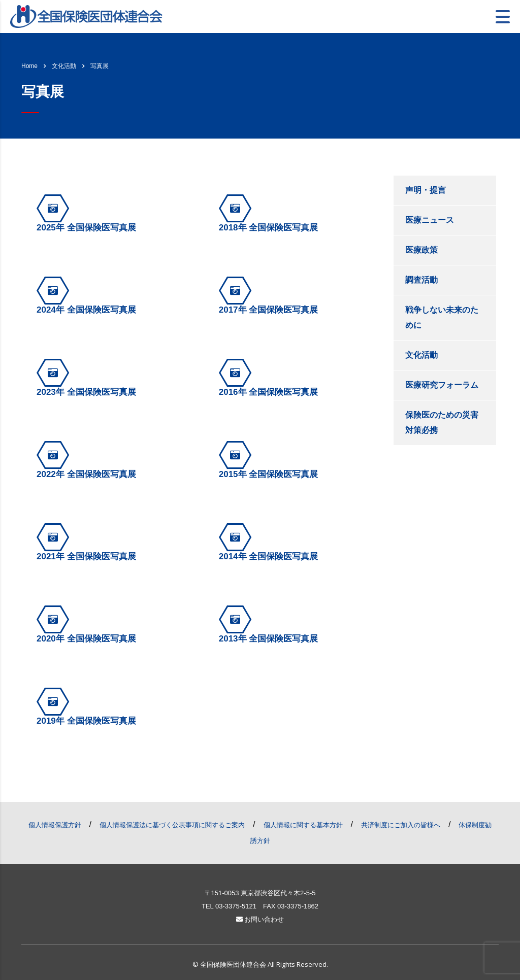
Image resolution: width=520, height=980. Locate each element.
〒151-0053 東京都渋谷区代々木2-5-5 (260, 893)
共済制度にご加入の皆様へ (401, 825)
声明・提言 (426, 190)
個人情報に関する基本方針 (303, 825)
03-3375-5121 (236, 906)
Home (29, 66)
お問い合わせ (260, 919)
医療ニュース (430, 220)
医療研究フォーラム (442, 385)
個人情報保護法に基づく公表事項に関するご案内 (172, 825)
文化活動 (421, 355)
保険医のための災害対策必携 (442, 423)
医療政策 (421, 250)
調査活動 (421, 280)
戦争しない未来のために (442, 317)
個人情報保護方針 (55, 825)
